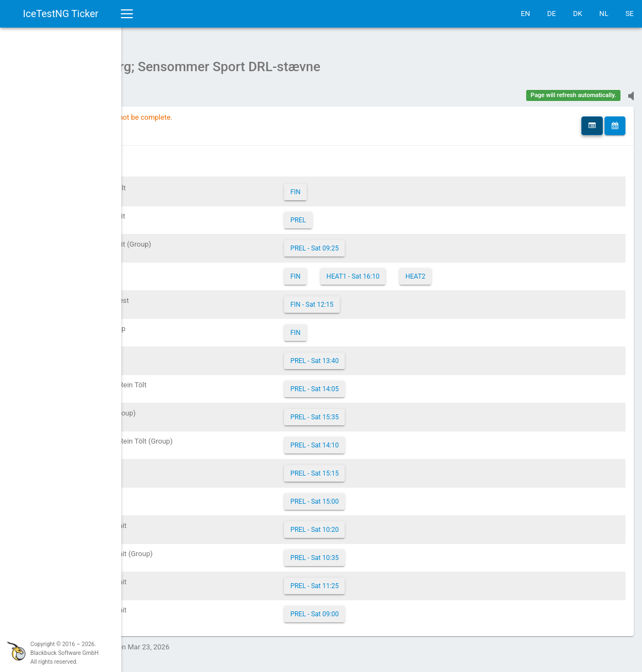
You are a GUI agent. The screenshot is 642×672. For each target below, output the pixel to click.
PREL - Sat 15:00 (375, 496)
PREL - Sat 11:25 (375, 580)
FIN (356, 186)
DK (578, 14)
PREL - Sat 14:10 (375, 440)
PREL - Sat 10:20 (375, 524)
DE (552, 14)
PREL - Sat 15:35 (375, 412)
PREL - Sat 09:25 (375, 243)
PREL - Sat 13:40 (375, 355)
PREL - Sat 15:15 (375, 468)
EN (525, 14)
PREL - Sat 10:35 (375, 552)
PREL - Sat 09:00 (375, 609)
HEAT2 (475, 271)
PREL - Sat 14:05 (375, 383)
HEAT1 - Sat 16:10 (413, 271)
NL (604, 14)
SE (630, 14)
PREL (359, 215)
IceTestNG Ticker (61, 14)
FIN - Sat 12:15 (372, 299)
